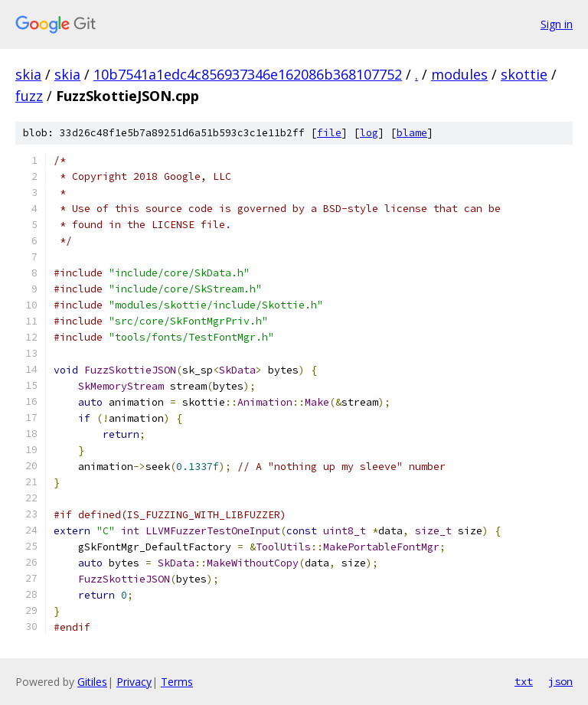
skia (28, 74)
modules (459, 74)
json (560, 681)
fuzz (29, 96)
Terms (177, 682)
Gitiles (92, 682)
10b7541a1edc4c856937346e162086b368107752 (248, 74)
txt (524, 681)
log (369, 133)
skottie (524, 74)
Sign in (557, 24)
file (329, 133)
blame (412, 133)
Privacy (134, 682)
